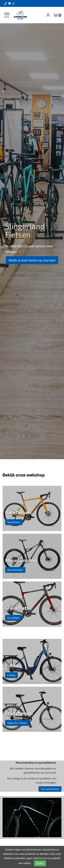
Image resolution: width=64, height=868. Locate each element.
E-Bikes (11, 675)
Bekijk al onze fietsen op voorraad (32, 260)
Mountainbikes (15, 570)
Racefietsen (14, 522)
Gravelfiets (13, 618)
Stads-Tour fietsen (17, 723)
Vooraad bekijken (50, 789)
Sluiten (40, 863)
